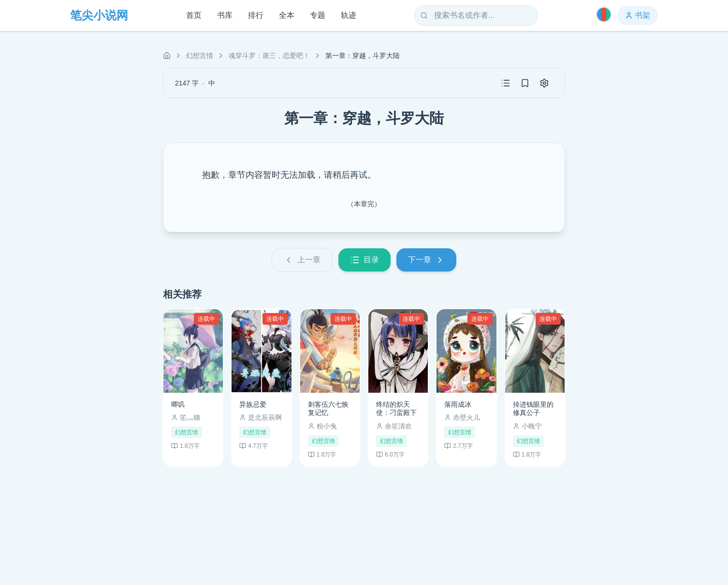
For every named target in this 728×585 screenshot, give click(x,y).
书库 (225, 15)
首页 (194, 15)
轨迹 (349, 15)
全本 (287, 15)
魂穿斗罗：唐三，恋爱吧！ (269, 56)
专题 (318, 15)
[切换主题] (604, 14)
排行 (256, 15)
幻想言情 (200, 56)
